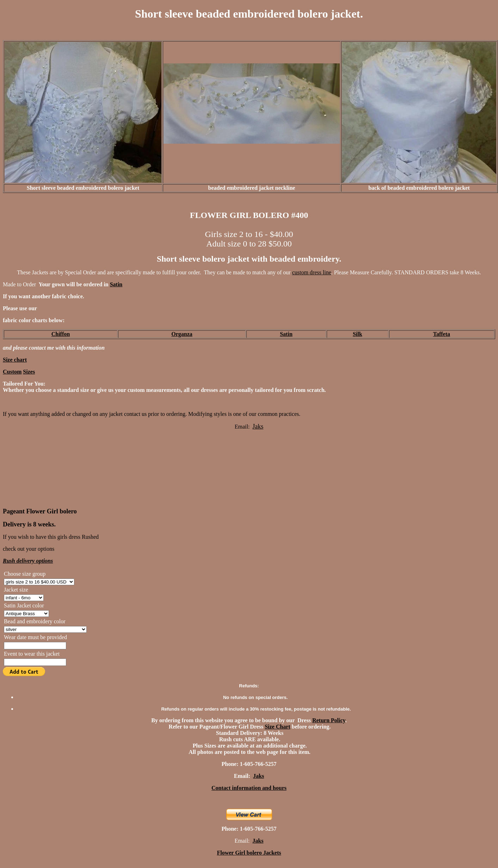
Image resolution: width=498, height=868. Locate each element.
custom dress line (312, 272)
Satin (116, 284)
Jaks (258, 841)
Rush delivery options (28, 561)
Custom (12, 372)
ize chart (16, 360)
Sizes (29, 372)
